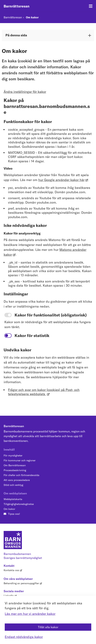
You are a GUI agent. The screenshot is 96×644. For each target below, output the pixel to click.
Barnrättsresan (17, 6)
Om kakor (32, 17)
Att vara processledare (17, 480)
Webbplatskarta (13, 499)
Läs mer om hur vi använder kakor (30, 614)
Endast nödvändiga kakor (24, 637)
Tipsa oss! (14, 514)
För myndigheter (13, 456)
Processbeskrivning (15, 470)
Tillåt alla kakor (48, 627)
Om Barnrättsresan (15, 465)
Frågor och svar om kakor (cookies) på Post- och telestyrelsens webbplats (44, 392)
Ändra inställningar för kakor (25, 92)
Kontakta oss (11, 570)
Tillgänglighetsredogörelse (19, 504)
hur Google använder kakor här (61, 180)
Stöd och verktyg (13, 485)
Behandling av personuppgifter (21, 583)
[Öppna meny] (91, 6)
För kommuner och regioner (20, 460)
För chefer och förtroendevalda (21, 475)
